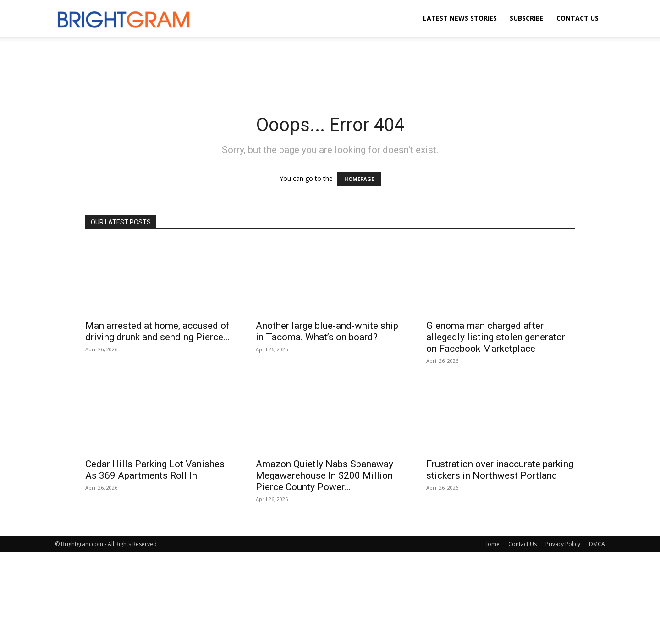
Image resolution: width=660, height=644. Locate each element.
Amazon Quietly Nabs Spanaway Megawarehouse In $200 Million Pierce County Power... (324, 475)
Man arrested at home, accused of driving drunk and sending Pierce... (158, 331)
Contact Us (577, 18)
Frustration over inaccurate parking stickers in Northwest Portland (500, 470)
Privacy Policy (563, 544)
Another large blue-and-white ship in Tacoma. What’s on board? (327, 331)
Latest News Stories (460, 18)
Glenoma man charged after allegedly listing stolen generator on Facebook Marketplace (496, 337)
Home (492, 544)
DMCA (597, 544)
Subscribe (527, 18)
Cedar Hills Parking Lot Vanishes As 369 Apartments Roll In (155, 470)
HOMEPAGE (359, 179)
